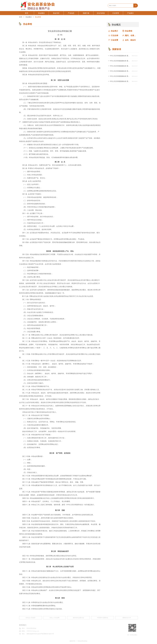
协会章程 (38, 17)
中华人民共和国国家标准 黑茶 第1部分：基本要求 (120, 81)
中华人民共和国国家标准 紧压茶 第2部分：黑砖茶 (120, 61)
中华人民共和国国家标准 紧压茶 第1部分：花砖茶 (120, 66)
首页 (21, 17)
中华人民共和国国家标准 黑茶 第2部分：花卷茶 (120, 76)
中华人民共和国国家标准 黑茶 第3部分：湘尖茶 (120, 71)
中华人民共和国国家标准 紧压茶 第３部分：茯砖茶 (120, 56)
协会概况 (29, 17)
